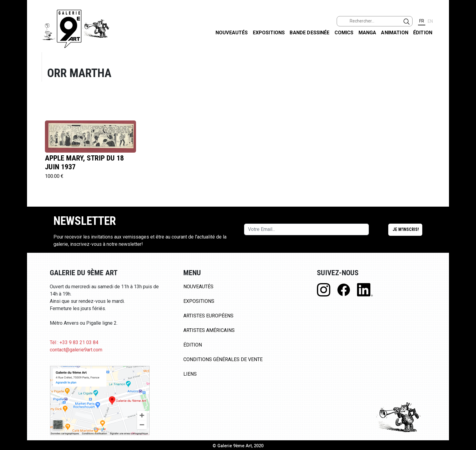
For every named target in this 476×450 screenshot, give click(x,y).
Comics (344, 33)
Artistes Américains (209, 330)
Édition (423, 33)
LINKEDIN (466, 108)
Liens (190, 374)
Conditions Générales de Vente (223, 359)
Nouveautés (232, 33)
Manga (367, 33)
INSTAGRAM (466, 78)
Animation (394, 33)
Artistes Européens (208, 316)
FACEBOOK (466, 47)
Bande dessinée (309, 33)
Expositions (269, 33)
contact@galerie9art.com (76, 350)
